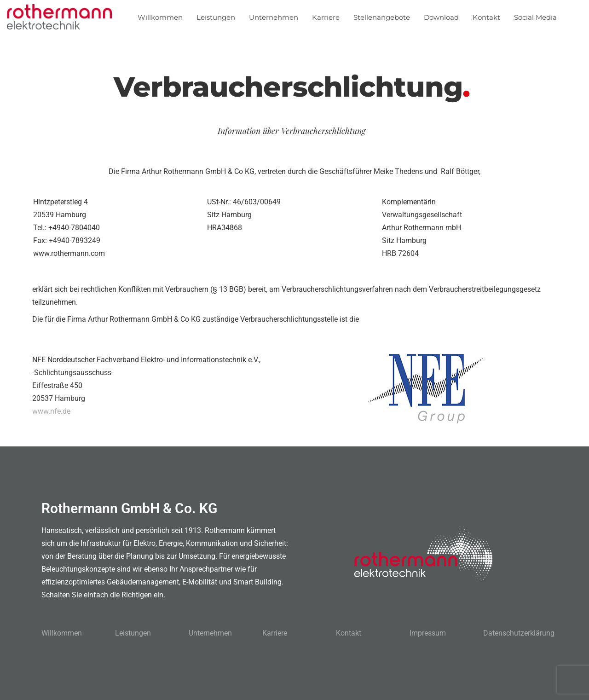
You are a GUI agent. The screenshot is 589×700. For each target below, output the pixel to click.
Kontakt (486, 17)
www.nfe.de (51, 411)
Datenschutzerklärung (519, 633)
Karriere (326, 17)
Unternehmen (274, 17)
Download (441, 17)
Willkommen (160, 17)
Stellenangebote (382, 17)
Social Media (535, 17)
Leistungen (216, 17)
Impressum (428, 633)
